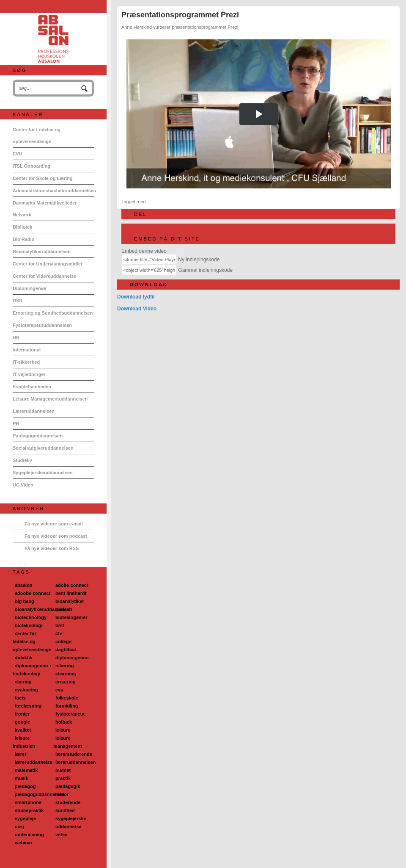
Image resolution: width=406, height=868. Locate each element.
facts (20, 698)
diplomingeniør (72, 658)
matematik (26, 770)
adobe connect (72, 585)
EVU (18, 154)
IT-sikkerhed (26, 362)
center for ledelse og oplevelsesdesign (32, 641)
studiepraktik (29, 810)
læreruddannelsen (75, 762)
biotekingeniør (71, 617)
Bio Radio (23, 239)
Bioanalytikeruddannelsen (42, 252)
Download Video (137, 309)
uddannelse (68, 827)
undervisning (29, 835)
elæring (23, 682)
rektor (62, 794)
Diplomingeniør (30, 288)
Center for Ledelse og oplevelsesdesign (37, 135)
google (22, 722)
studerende (68, 802)
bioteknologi (29, 625)
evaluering (26, 690)
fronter (22, 714)
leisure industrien (24, 742)
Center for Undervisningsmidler (48, 264)
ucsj (19, 827)
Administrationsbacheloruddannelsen (53, 191)
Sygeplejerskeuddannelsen (43, 473)
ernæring (66, 682)
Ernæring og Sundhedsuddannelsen (53, 313)
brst (60, 625)
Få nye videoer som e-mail (54, 524)
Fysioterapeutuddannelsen (42, 325)
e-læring (64, 666)
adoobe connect (33, 593)
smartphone (28, 802)
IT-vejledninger (29, 374)
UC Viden (23, 485)
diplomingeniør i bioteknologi (32, 670)
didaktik (24, 658)
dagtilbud (66, 650)
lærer (21, 754)
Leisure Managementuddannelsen (50, 399)
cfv (59, 633)
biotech (64, 609)
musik (22, 778)
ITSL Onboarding (32, 166)
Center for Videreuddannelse (44, 276)
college (63, 641)
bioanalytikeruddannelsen (44, 609)
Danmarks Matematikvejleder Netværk (45, 209)
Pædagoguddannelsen (38, 436)
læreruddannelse (34, 762)
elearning (66, 674)
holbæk (64, 722)
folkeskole (67, 698)
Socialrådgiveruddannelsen (43, 448)
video (62, 835)
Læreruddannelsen (34, 411)
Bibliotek (22, 227)
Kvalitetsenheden (32, 387)
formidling (67, 706)
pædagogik (68, 786)
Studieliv (22, 460)
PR (16, 423)
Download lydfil (136, 297)
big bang (25, 601)
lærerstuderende (74, 754)
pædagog (25, 786)
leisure (63, 730)
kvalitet (23, 730)
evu (59, 690)
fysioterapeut (70, 714)
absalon (24, 585)
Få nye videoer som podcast (56, 536)
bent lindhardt (71, 593)
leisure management (68, 742)
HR (16, 337)
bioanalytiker (70, 601)
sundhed (65, 810)
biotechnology (31, 617)
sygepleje (25, 818)
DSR (18, 301)
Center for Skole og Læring (43, 178)
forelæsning (28, 706)
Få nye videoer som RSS (52, 548)
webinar (24, 843)
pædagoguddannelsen (40, 794)
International (27, 350)
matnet (63, 770)
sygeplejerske (71, 818)
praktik (63, 778)
